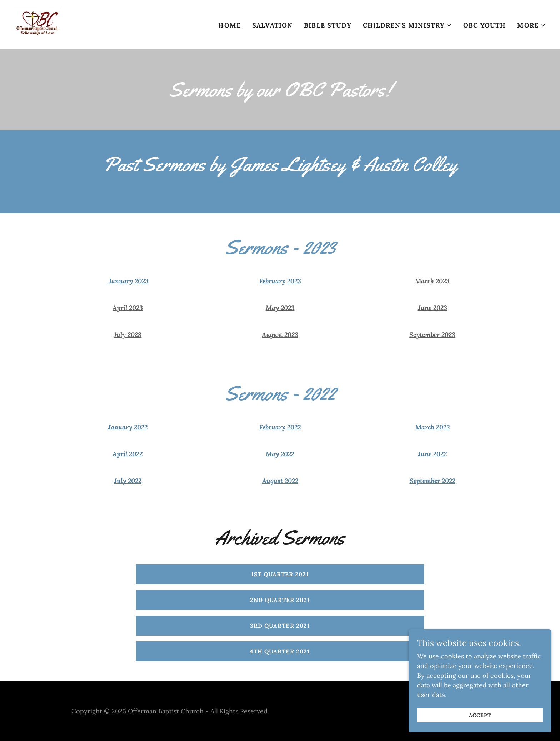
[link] (38, 24)
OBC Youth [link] (484, 25)
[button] (407, 25)
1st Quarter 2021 (280, 574)
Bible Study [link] (327, 25)
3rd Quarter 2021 (280, 626)
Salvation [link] (272, 25)
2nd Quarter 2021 (280, 600)
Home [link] (229, 25)
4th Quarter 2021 (280, 651)
